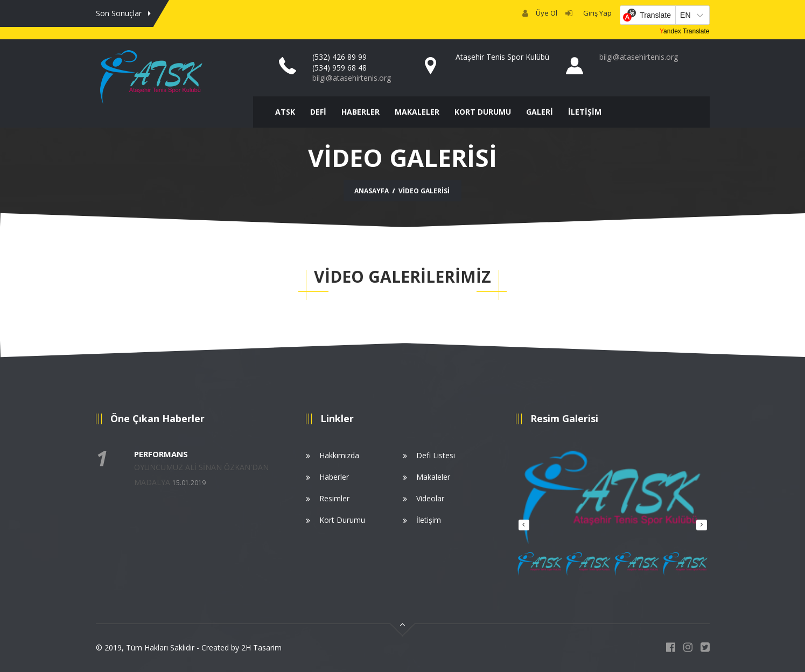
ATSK (285, 112)
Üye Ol (547, 13)
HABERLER (360, 112)
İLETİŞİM (585, 112)
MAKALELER (417, 112)
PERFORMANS (161, 454)
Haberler (334, 477)
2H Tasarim (261, 647)
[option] (613, 501)
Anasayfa (372, 191)
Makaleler (433, 477)
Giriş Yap (596, 13)
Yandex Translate (685, 31)
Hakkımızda (339, 455)
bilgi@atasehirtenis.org (352, 78)
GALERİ (540, 112)
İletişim (429, 520)
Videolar (430, 498)
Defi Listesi (436, 455)
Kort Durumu (342, 520)
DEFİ (318, 112)
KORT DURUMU (483, 112)
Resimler (334, 498)
